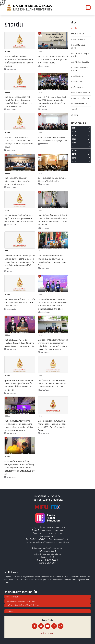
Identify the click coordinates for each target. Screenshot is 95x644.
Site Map (9, 611)
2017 (74, 162)
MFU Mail (65, 577)
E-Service (72, 577)
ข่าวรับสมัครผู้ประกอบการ (81, 93)
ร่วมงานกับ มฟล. (29, 580)
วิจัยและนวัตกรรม (41, 577)
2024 (74, 135)
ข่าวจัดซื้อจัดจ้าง (77, 76)
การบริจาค (39, 580)
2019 (74, 154)
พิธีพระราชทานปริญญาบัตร (76, 580)
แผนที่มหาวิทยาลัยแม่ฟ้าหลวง (57, 580)
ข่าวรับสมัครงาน (77, 87)
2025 (74, 132)
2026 (74, 128)
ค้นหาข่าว (75, 115)
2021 (74, 147)
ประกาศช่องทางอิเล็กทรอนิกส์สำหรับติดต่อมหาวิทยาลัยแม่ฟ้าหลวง (47, 542)
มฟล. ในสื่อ (80, 577)
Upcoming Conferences (81, 98)
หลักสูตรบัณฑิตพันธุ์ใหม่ (80, 62)
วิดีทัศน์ (74, 109)
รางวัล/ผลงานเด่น (78, 39)
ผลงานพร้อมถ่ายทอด (54, 577)
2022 (74, 143)
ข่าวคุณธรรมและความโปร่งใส (79, 69)
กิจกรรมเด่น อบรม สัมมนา (78, 46)
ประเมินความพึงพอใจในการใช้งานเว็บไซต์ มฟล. (23, 605)
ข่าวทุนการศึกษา (77, 82)
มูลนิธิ (45, 580)
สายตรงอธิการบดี (12, 597)
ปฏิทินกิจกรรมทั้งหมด (79, 104)
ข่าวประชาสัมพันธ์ (78, 34)
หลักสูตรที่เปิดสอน (10, 577)
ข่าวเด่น (74, 28)
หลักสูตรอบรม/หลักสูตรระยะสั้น (80, 55)
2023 (74, 139)
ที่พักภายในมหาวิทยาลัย (15, 580)
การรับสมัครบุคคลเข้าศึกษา (26, 577)
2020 (74, 150)
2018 (74, 158)
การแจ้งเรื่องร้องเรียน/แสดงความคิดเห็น (20, 601)
